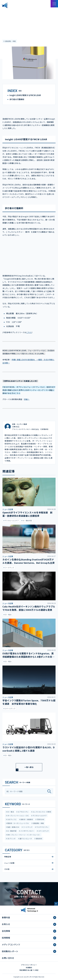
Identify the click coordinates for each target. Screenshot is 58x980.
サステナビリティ (42, 827)
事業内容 (6, 917)
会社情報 (6, 931)
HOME (5, 11)
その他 (7, 869)
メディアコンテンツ (16, 11)
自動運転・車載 (10, 41)
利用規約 (29, 967)
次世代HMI (40, 819)
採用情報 (6, 938)
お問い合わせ (8, 958)
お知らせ (6, 924)
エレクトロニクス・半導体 (42, 812)
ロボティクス (12, 819)
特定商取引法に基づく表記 (29, 970)
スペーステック (43, 831)
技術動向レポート (10, 951)
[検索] (50, 791)
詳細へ (27, 399)
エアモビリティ (23, 812)
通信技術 (39, 839)
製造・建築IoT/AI (13, 827)
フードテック (28, 827)
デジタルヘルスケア (40, 816)
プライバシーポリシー (29, 965)
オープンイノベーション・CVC (18, 816)
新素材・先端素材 (26, 819)
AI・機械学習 (12, 831)
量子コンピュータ (25, 839)
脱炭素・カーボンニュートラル (18, 823)
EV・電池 (10, 812)
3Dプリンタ (11, 839)
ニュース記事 (9, 863)
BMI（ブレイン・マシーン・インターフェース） (24, 835)
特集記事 (6, 18)
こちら (29, 332)
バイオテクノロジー (27, 831)
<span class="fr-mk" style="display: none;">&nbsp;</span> (29, 254)
